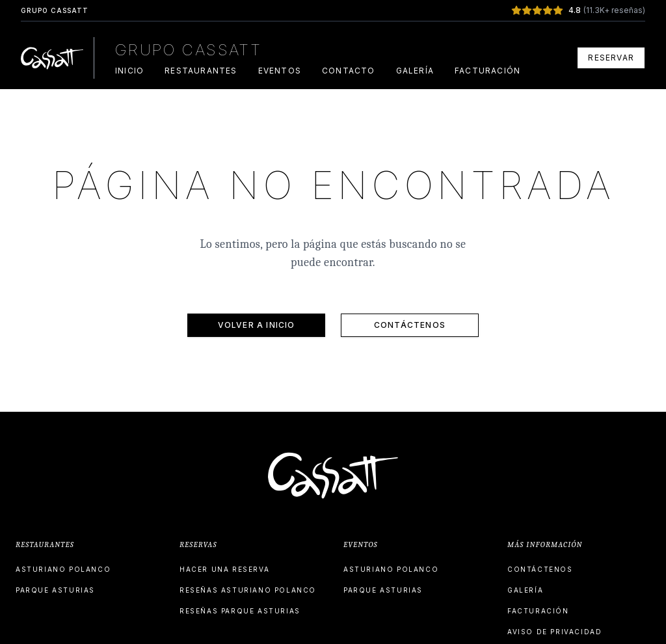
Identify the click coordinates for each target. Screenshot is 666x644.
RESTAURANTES (201, 71)
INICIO (129, 71)
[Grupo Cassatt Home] (52, 58)
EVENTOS (280, 71)
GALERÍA (415, 71)
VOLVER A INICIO (257, 325)
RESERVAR (611, 58)
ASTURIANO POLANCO (63, 569)
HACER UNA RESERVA (224, 569)
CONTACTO (349, 71)
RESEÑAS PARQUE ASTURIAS (240, 611)
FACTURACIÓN (487, 71)
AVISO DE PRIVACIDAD (554, 632)
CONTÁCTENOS (410, 325)
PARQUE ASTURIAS (55, 590)
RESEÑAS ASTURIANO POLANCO (248, 590)
